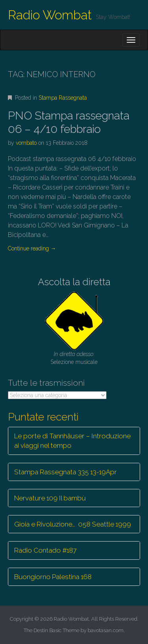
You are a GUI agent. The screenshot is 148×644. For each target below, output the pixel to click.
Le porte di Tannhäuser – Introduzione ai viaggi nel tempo (72, 441)
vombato (26, 143)
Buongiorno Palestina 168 (53, 577)
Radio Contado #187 (45, 550)
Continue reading (32, 248)
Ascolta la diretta (74, 282)
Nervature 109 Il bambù (50, 498)
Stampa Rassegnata (63, 98)
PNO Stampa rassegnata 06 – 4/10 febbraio (69, 122)
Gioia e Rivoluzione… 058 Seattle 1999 (73, 524)
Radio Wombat (50, 15)
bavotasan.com (106, 630)
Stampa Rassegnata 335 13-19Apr (66, 472)
